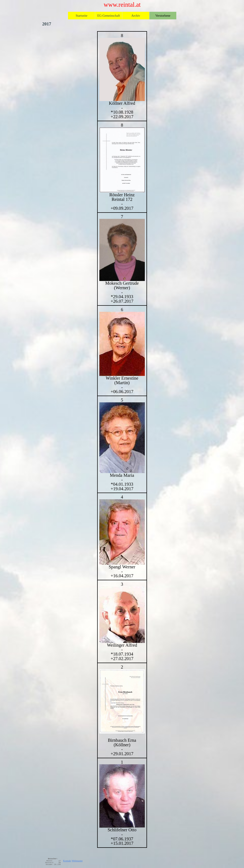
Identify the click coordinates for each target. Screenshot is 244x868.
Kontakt (67, 861)
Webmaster (77, 861)
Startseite (81, 16)
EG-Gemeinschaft (109, 16)
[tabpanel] (122, 439)
